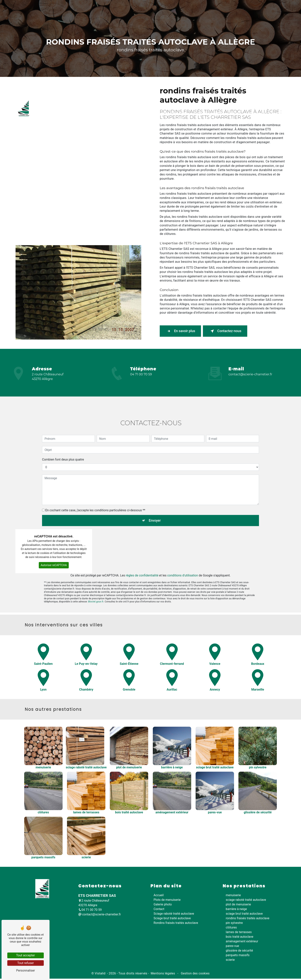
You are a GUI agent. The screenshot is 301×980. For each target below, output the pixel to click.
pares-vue (232, 947)
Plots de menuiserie (79, 143)
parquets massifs (238, 956)
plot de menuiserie (238, 906)
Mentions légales (163, 975)
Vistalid (100, 975)
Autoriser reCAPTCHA (54, 549)
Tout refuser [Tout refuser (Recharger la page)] (26, 963)
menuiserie (233, 896)
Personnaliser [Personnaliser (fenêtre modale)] (26, 970)
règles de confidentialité (142, 560)
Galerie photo (252, 143)
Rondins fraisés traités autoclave (213, 143)
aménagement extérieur (242, 942)
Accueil (54, 143)
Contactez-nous (233, 332)
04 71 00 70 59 (141, 374)
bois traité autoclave (240, 938)
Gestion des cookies (195, 975)
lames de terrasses (239, 933)
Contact (273, 143)
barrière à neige (236, 910)
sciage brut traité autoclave (244, 915)
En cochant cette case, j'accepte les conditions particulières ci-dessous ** (95, 493)
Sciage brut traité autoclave (166, 143)
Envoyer (155, 504)
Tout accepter (26, 955)
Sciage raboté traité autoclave (120, 143)
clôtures (231, 929)
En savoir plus (183, 332)
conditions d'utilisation (183, 560)
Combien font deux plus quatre (63, 443)
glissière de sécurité (239, 952)
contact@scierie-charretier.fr (250, 374)
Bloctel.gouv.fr (96, 586)
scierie (230, 961)
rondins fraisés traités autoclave (248, 919)
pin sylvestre (234, 924)
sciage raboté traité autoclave (246, 901)
